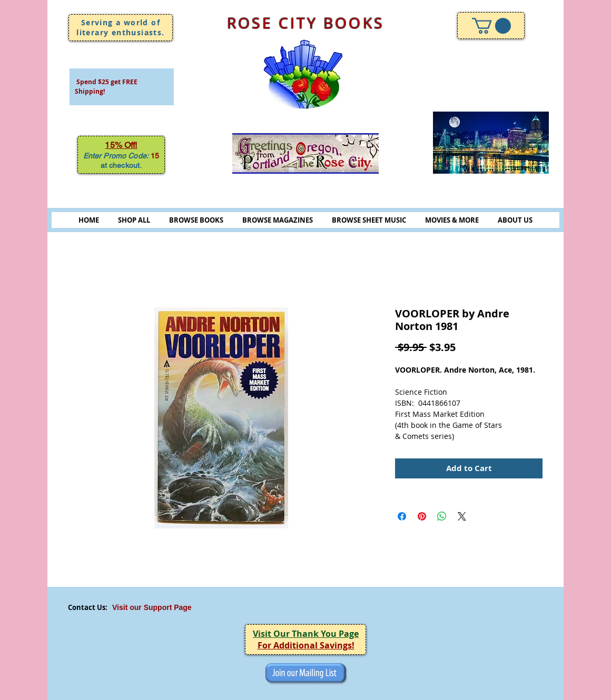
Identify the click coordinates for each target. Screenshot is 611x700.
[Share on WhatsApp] (442, 516)
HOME (89, 220)
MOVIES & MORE (452, 220)
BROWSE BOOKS (196, 220)
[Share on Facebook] (402, 516)
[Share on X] (462, 516)
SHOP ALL (134, 220)
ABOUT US (515, 220)
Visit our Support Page (152, 607)
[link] (491, 26)
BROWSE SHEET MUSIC (369, 220)
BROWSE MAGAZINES (278, 220)
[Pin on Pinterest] (422, 516)
